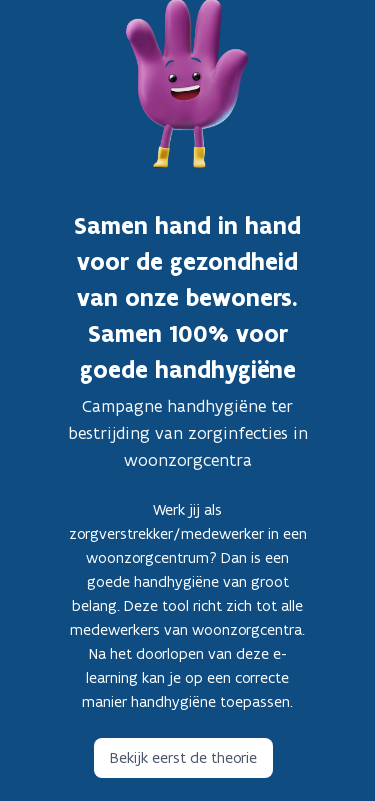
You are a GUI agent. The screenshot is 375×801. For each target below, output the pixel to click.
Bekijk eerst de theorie (183, 757)
